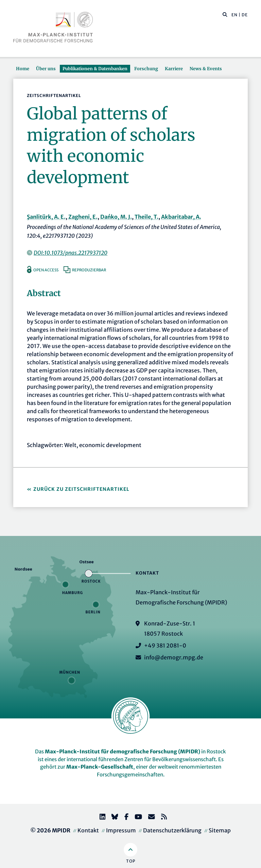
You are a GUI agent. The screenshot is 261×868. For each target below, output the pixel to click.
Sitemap (220, 830)
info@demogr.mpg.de (174, 657)
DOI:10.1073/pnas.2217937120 (71, 253)
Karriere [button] (174, 69)
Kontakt (88, 830)
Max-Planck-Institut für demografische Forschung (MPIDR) (123, 751)
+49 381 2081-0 (165, 645)
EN (234, 15)
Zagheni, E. (83, 217)
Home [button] (23, 69)
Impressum (121, 830)
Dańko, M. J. (116, 217)
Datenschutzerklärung (172, 830)
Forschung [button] (146, 69)
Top (131, 861)
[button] (225, 14)
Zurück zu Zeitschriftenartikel (81, 489)
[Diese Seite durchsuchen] (221, 15)
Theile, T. (146, 217)
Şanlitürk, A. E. (46, 217)
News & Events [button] (206, 69)
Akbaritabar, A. (181, 217)
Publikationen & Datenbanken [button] (95, 69)
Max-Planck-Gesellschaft (100, 767)
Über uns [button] (46, 69)
